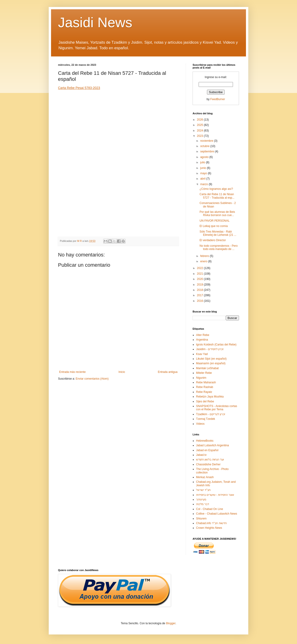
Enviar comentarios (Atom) (92, 379)
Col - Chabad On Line (210, 509)
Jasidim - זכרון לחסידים (210, 349)
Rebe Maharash (206, 382)
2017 (200, 295)
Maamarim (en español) (211, 363)
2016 (200, 301)
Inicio (122, 372)
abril (203, 179)
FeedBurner (218, 99)
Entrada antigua (168, 372)
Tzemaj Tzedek (206, 419)
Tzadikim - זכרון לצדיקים (211, 414)
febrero (205, 256)
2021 (200, 274)
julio (203, 162)
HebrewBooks (205, 441)
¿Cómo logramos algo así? (216, 189)
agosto (205, 157)
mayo (204, 173)
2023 (200, 136)
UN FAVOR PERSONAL (215, 221)
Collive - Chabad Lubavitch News (217, 514)
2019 (200, 285)
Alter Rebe (203, 335)
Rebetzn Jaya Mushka (210, 397)
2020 (200, 279)
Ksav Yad (202, 354)
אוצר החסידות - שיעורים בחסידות (215, 495)
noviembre (207, 141)
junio (204, 168)
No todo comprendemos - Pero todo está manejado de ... (219, 247)
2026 (200, 120)
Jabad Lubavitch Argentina (212, 445)
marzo (205, 184)
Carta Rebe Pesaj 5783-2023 (79, 88)
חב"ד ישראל (203, 490)
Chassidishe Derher (208, 464)
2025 (200, 125)
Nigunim (201, 378)
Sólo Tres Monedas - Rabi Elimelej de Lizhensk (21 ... (218, 233)
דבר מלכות (203, 504)
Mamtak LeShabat (207, 368)
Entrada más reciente (72, 372)
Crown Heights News (209, 528)
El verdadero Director (213, 240)
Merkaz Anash (205, 477)
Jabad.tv (201, 455)
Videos (200, 424)
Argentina (202, 340)
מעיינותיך (201, 499)
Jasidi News (95, 22)
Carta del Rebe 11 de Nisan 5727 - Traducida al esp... (217, 196)
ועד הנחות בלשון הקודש (210, 460)
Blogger (171, 623)
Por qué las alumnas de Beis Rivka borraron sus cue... (217, 214)
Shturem (201, 519)
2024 (200, 131)
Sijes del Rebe (205, 401)
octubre (205, 146)
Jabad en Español (207, 450)
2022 (200, 268)
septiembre (208, 151)
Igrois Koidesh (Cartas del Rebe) (216, 345)
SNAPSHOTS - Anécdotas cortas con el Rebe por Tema (217, 408)
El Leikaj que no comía (214, 226)
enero (204, 261)
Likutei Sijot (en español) (211, 359)
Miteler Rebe (204, 373)
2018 (200, 290)
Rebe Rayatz (204, 392)
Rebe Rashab (205, 387)
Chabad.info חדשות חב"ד (211, 523)
